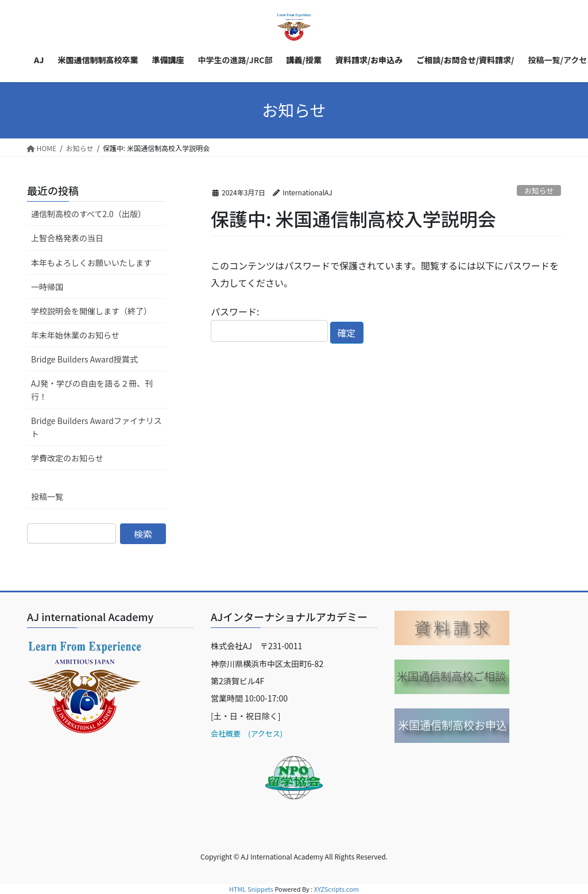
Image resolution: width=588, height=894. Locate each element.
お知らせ (539, 190)
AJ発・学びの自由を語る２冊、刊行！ (92, 390)
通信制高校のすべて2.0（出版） (88, 214)
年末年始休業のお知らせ (75, 335)
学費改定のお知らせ (67, 458)
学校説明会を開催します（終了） (91, 311)
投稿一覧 (47, 496)
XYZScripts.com (336, 889)
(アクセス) (262, 733)
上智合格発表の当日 (67, 238)
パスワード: (269, 323)
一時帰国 (47, 287)
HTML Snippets (251, 889)
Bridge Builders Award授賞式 (84, 359)
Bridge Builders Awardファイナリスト (96, 427)
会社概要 (226, 733)
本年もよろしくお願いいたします (91, 263)
